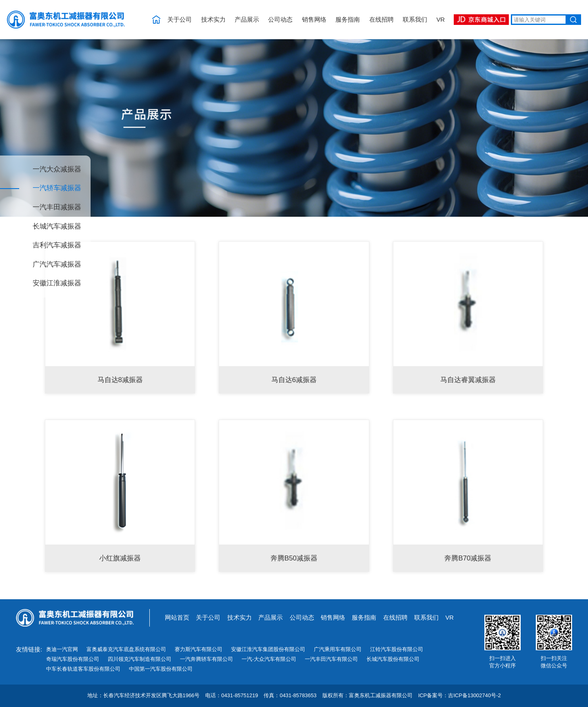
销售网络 (314, 20)
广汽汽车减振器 (57, 265)
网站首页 (177, 618)
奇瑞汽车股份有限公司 (73, 659)
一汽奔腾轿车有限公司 (206, 659)
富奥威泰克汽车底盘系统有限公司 (126, 649)
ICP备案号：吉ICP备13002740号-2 (460, 696)
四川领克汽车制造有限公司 (140, 659)
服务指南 (348, 20)
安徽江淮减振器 (57, 283)
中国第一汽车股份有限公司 (161, 669)
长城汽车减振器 (57, 227)
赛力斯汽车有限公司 (199, 649)
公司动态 (280, 20)
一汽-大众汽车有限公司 (269, 659)
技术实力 (213, 20)
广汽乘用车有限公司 (338, 649)
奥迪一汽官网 (62, 649)
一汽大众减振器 (57, 170)
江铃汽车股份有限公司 (397, 649)
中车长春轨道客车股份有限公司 (83, 669)
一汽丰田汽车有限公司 (331, 659)
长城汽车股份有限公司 (393, 659)
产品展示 (247, 20)
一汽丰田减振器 (57, 208)
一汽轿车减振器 (57, 188)
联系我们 (415, 20)
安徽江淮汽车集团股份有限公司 (268, 649)
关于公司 (180, 20)
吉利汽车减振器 (57, 246)
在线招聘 (382, 20)
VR (440, 20)
